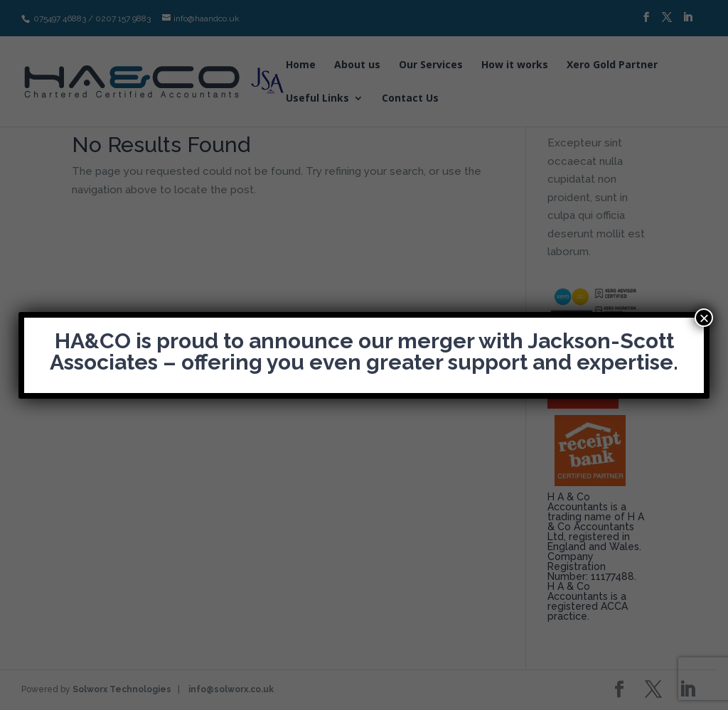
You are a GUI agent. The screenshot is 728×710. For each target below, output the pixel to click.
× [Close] (704, 318)
